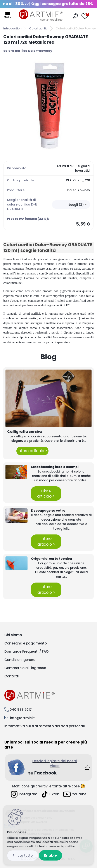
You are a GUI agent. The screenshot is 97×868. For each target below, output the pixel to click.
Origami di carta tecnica (51, 559)
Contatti (12, 676)
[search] (75, 16)
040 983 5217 (21, 710)
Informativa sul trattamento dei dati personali (45, 726)
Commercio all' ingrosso (25, 668)
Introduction (12, 28)
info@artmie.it (22, 718)
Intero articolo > (32, 451)
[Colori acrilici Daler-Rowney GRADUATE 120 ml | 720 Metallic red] (48, 105)
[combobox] (71, 205)
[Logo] (41, 15)
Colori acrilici (39, 28)
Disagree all (23, 856)
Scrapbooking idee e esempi (55, 467)
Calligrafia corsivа (25, 432)
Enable (50, 855)
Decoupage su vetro (48, 511)
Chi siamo (13, 635)
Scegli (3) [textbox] (76, 205)
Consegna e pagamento (26, 643)
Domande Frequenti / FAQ (26, 651)
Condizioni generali (21, 660)
